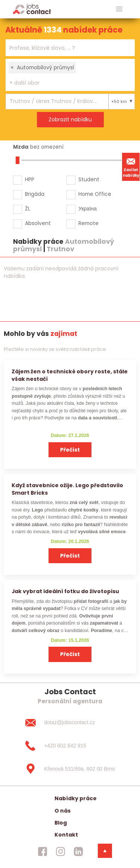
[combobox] (70, 48)
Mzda (21, 147)
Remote (88, 223)
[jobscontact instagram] (60, 852)
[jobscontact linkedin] (78, 852)
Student (89, 179)
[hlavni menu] (119, 9)
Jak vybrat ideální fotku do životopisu (65, 591)
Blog (61, 823)
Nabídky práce (76, 798)
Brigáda (35, 194)
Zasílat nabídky (131, 167)
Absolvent (38, 223)
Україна (88, 209)
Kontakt (66, 835)
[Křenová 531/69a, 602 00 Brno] (70, 769)
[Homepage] (32, 9)
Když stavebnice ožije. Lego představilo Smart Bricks (67, 489)
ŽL (28, 209)
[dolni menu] (105, 851)
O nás (63, 811)
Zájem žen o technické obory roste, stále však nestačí (70, 375)
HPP (30, 179)
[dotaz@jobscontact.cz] (70, 723)
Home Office (95, 194)
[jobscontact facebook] (43, 852)
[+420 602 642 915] (70, 746)
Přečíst (70, 450)
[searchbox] (66, 48)
